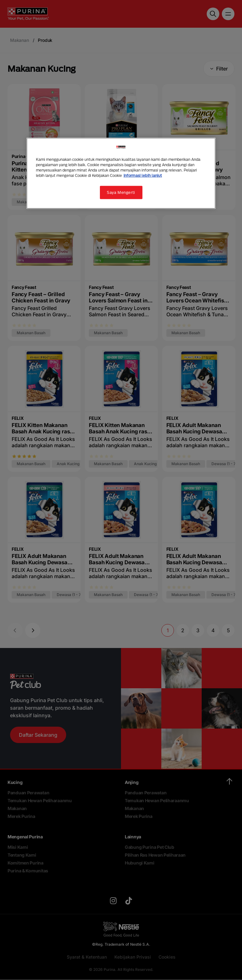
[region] (121, 173)
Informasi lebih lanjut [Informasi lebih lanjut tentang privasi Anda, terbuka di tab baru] (143, 175)
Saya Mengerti (121, 192)
